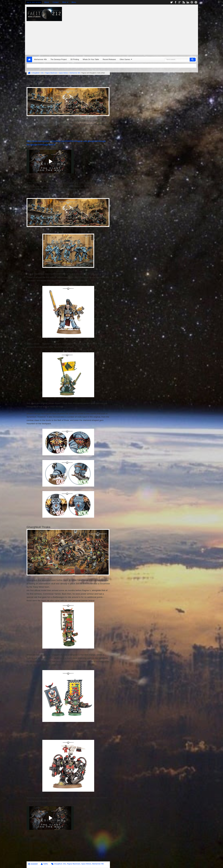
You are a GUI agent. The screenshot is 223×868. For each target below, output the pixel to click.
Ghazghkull (58, 864)
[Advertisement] (152, 29)
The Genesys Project (59, 59)
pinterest (196, 2)
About (47, 2)
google (180, 2)
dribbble (192, 2)
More (64, 2)
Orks (64, 864)
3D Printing (75, 59)
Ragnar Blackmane (74, 864)
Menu (74, 2)
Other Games (125, 59)
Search (193, 60)
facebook (176, 2)
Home (29, 59)
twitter (171, 2)
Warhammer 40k (40, 59)
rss (184, 2)
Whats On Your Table (91, 59)
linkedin (188, 2)
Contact (56, 2)
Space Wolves (86, 864)
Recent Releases (109, 59)
